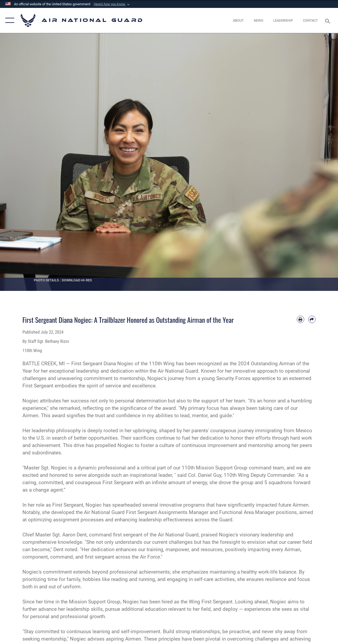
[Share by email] (312, 319)
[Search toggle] (328, 20)
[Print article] (301, 319)
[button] (112, 4)
